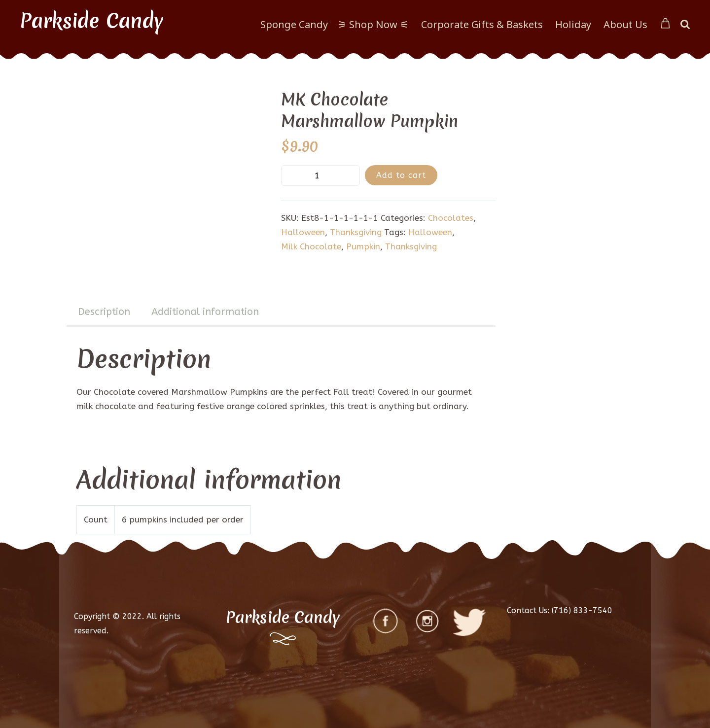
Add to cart (401, 175)
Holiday (573, 24)
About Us (625, 24)
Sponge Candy (294, 24)
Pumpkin (363, 246)
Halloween (303, 232)
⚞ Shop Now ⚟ (373, 24)
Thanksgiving (356, 232)
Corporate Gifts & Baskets (482, 24)
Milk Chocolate (311, 246)
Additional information (205, 312)
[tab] (104, 313)
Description (104, 312)
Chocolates (451, 218)
